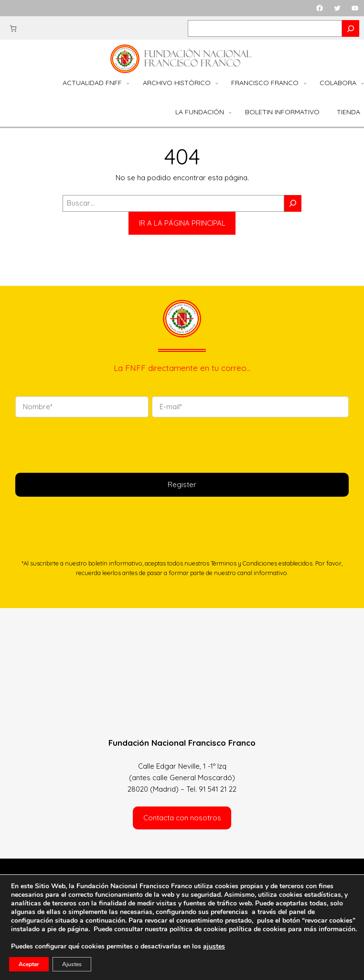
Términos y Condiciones (244, 563)
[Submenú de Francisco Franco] (305, 83)
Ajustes (72, 964)
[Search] (351, 28)
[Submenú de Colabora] (363, 83)
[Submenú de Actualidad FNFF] (128, 83)
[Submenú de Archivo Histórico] (217, 83)
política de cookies (257, 929)
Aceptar (29, 964)
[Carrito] (13, 28)
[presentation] (88, 444)
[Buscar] (293, 203)
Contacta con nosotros (182, 818)
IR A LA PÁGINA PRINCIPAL (182, 223)
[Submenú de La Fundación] (230, 112)
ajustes (214, 947)
